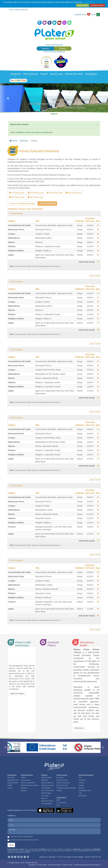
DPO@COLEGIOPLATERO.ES (88, 851)
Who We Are (11, 778)
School (94, 15)
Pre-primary (60, 778)
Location (10, 788)
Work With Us (83, 796)
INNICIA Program (46, 793)
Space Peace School (47, 801)
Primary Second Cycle (63, 783)
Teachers (45, 49)
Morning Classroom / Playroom (30, 785)
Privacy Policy (42, 865)
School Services (31, 74)
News (80, 778)
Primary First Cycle (62, 780)
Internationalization (47, 804)
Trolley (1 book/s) (47, 204)
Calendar (81, 785)
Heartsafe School (81, 15)
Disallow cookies (97, 5)
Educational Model (13, 783)
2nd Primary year (36, 193)
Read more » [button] (79, 728)
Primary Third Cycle (62, 785)
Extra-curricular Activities (28, 783)
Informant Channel (55, 865)
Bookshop (24, 141)
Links (80, 793)
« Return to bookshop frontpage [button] (22, 204)
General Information (74, 74)
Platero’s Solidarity (47, 778)
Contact (17, 10)
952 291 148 (96, 857)
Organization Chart (13, 780)
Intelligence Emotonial (48, 785)
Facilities (10, 785)
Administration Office (85, 791)
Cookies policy (88, 2)
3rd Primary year (55, 193)
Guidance (59, 791)
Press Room (82, 780)
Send (11, 845)
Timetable (81, 783)
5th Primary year (17, 197)
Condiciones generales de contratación (87, 865)
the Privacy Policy (27, 837)
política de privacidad (24, 852)
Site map (24, 10)
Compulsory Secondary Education (66, 788)
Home (12, 10)
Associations (91, 74)
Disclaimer (32, 865)
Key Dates (82, 788)
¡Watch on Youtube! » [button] (18, 694)
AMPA (58, 800)
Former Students (61, 803)
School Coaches (26, 780)
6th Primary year (35, 197)
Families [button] (63, 49)
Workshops (24, 788)
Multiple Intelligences (47, 783)
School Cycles (56, 74)
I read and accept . (20, 837)
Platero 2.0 (44, 798)
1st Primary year (17, 193)
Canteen (23, 778)
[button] (8, 100)
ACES (58, 805)
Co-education (45, 796)
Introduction (16, 74)
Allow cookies (83, 5)
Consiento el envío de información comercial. (23, 840)
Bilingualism (45, 780)
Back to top (95, 276)
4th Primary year (73, 193)
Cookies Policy (67, 865)
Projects (44, 74)
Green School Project (47, 791)
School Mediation (46, 788)
